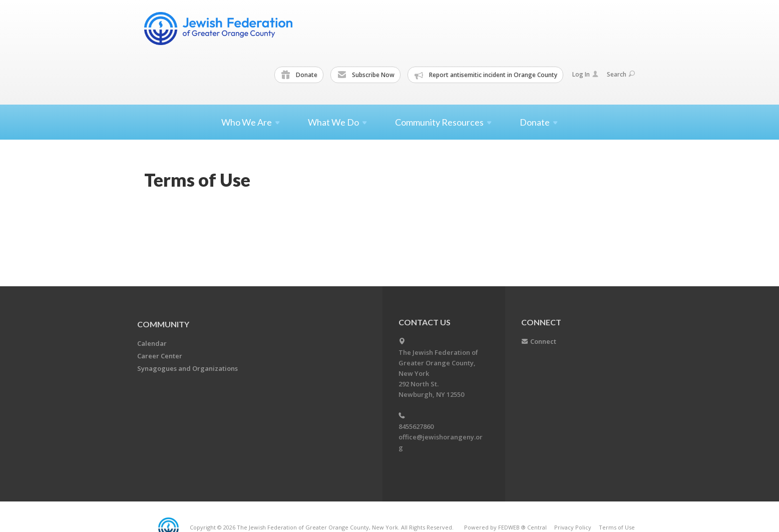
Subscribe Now (366, 75)
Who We (251, 122)
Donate (299, 75)
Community (163, 324)
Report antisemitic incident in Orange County (486, 75)
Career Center (160, 356)
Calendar (152, 343)
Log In (585, 74)
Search (621, 74)
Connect (543, 341)
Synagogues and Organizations (187, 368)
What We (337, 122)
